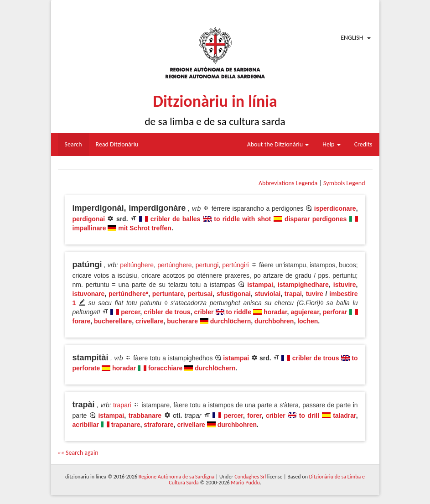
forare (82, 321)
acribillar (86, 425)
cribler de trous (167, 312)
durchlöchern (231, 321)
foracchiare (165, 368)
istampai (260, 285)
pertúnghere (175, 265)
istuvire (345, 285)
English (352, 38)
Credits (363, 144)
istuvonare (89, 294)
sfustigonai (234, 294)
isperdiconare (335, 208)
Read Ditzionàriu (117, 144)
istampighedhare (303, 285)
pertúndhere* (128, 294)
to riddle (239, 312)
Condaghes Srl (250, 477)
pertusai (200, 294)
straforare (158, 425)
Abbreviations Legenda (288, 183)
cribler (204, 312)
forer (254, 416)
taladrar (345, 416)
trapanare (126, 425)
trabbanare (145, 416)
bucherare (182, 321)
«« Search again (78, 453)
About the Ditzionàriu (278, 144)
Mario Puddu (245, 483)
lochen (308, 321)
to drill (309, 416)
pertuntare (168, 294)
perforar (335, 312)
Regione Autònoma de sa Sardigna (176, 477)
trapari (122, 405)
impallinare (89, 228)
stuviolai (267, 294)
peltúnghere (137, 265)
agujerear (305, 312)
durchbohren (274, 321)
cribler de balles (176, 219)
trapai (293, 294)
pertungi (207, 265)
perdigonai (89, 219)
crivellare (150, 321)
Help (331, 144)
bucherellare (113, 321)
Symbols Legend (344, 183)
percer (130, 312)
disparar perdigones (316, 219)
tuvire (315, 294)
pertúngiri (235, 265)
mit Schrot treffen (145, 228)
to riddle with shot (242, 219)
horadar (275, 312)
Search (73, 144)
